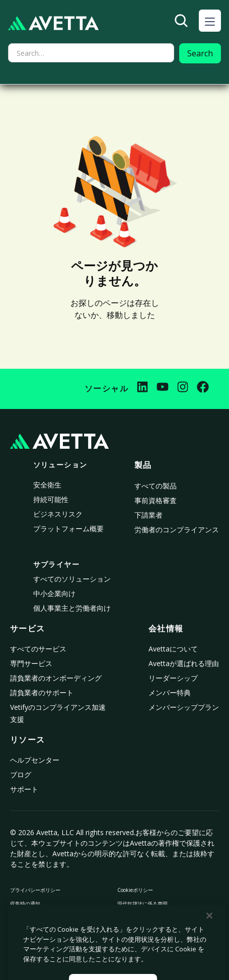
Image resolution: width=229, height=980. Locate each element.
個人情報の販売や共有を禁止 (43, 917)
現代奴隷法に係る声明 (142, 904)
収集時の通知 (25, 904)
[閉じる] (209, 933)
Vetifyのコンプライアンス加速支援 (58, 713)
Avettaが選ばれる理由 (184, 663)
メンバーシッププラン (184, 707)
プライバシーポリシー (35, 890)
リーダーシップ (173, 678)
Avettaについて (173, 649)
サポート (24, 789)
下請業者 (148, 515)
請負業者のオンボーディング (56, 678)
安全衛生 (47, 485)
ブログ (21, 774)
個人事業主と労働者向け (72, 608)
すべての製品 (156, 486)
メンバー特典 (170, 692)
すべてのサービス (38, 649)
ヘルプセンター (35, 760)
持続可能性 (51, 499)
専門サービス (31, 663)
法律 (122, 917)
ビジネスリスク (58, 514)
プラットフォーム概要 (68, 528)
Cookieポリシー (135, 890)
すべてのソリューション (72, 579)
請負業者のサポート (42, 692)
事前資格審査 (156, 500)
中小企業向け (54, 593)
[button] (210, 21)
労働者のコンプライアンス (177, 529)
